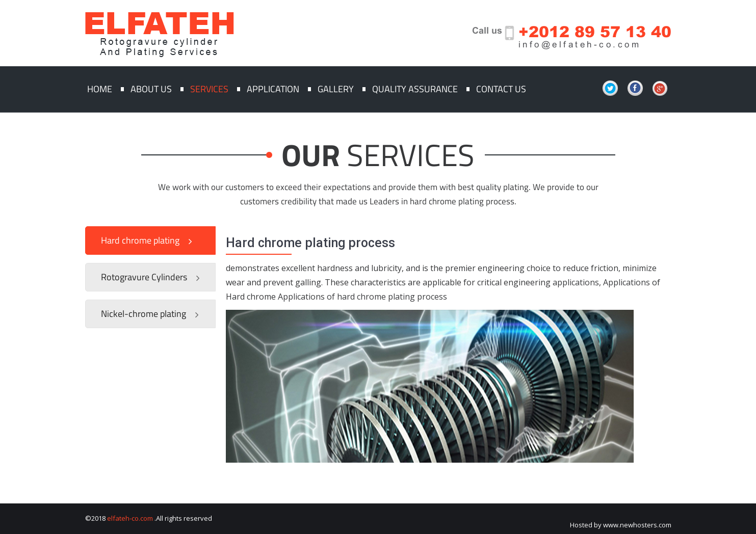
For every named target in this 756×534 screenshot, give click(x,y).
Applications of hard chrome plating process (362, 297)
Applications (627, 282)
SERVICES (411, 155)
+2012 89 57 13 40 (595, 31)
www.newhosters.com (637, 525)
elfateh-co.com (130, 518)
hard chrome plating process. (463, 201)
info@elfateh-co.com (580, 45)
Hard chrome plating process (310, 243)
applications (576, 282)
